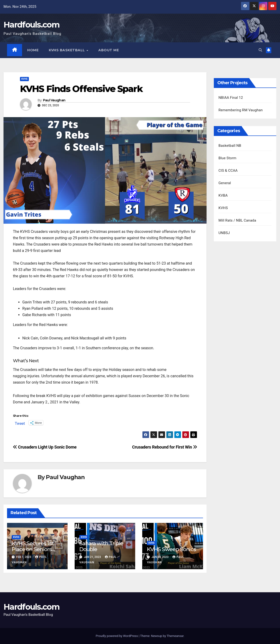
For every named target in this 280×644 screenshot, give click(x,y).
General (225, 183)
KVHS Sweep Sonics (171, 549)
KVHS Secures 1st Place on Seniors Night (33, 549)
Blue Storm (227, 158)
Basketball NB (230, 146)
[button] (260, 50)
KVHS (24, 79)
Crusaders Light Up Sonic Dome (45, 447)
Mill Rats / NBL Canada (237, 220)
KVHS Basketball (68, 50)
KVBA (223, 195)
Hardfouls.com (31, 25)
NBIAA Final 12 (231, 98)
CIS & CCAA (228, 171)
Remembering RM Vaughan (241, 110)
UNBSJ (224, 233)
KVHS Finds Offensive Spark (81, 89)
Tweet (20, 423)
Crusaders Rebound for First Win (165, 447)
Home (33, 50)
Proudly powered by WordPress (117, 636)
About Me (109, 50)
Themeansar (175, 636)
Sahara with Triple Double (101, 547)
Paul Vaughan (54, 100)
